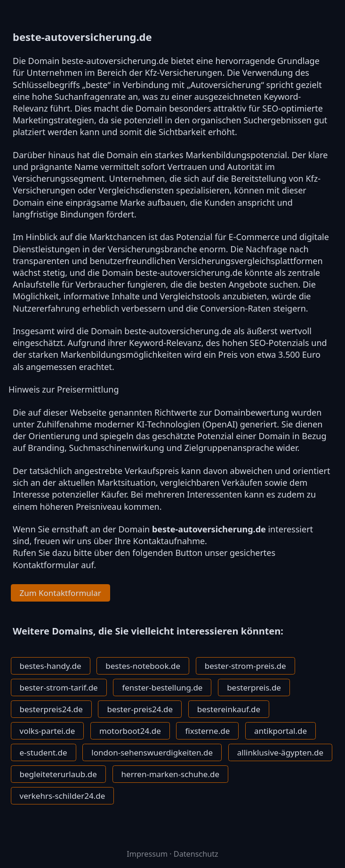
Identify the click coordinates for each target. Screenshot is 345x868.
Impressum (147, 854)
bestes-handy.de (51, 666)
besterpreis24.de (51, 709)
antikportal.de (281, 731)
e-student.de (44, 752)
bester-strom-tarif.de (59, 687)
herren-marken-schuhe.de (170, 774)
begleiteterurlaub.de (58, 774)
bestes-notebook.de (143, 666)
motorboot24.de (130, 731)
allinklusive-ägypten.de (280, 752)
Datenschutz (196, 854)
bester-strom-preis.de (245, 666)
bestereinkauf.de (229, 709)
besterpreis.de (254, 687)
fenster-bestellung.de (162, 687)
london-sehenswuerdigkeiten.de (152, 752)
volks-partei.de (48, 731)
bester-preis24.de (140, 709)
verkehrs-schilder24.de (63, 796)
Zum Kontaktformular (60, 593)
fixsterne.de (207, 731)
